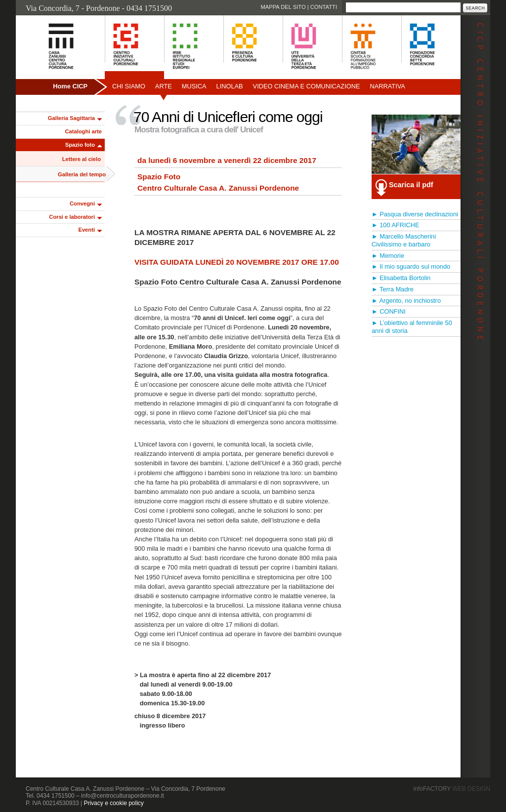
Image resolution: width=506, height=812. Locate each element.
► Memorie (388, 256)
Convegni (82, 203)
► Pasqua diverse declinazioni (415, 214)
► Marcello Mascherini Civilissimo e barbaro (404, 240)
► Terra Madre (393, 289)
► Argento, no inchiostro (406, 301)
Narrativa (387, 86)
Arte (164, 86)
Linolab (230, 86)
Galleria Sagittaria (71, 118)
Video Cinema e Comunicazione (307, 86)
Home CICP (70, 86)
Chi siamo (129, 86)
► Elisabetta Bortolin (401, 278)
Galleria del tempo (82, 174)
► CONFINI (389, 311)
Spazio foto (80, 145)
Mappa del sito (283, 7)
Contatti (324, 7)
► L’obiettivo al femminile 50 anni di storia (412, 327)
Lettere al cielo (82, 159)
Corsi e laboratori (72, 217)
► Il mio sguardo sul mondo (411, 266)
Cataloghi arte (83, 131)
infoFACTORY (452, 789)
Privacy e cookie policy (113, 803)
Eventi (86, 230)
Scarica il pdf (411, 185)
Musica (194, 86)
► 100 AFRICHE (396, 225)
